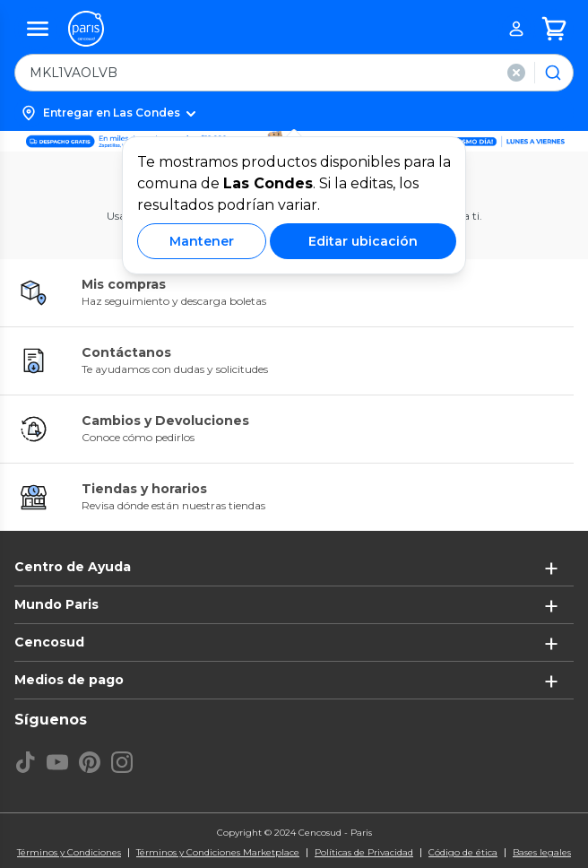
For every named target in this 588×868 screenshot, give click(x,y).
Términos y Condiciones (69, 853)
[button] (294, 113)
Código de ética (463, 853)
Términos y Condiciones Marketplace (218, 853)
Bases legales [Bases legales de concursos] (542, 853)
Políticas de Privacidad (364, 853)
